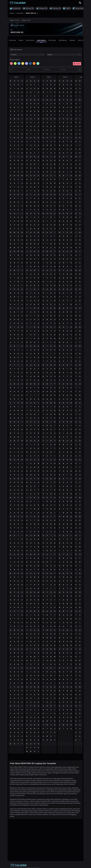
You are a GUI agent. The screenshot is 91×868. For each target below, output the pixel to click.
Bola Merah (63, 40)
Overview (12, 40)
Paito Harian (30, 40)
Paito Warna (41, 41)
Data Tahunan (83, 40)
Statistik (72, 40)
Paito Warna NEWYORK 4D (19, 767)
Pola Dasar (52, 40)
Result (21, 40)
